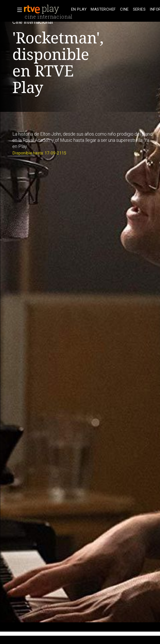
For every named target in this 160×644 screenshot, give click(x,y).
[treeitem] (79, 9)
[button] (18, 10)
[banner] (46, 9)
